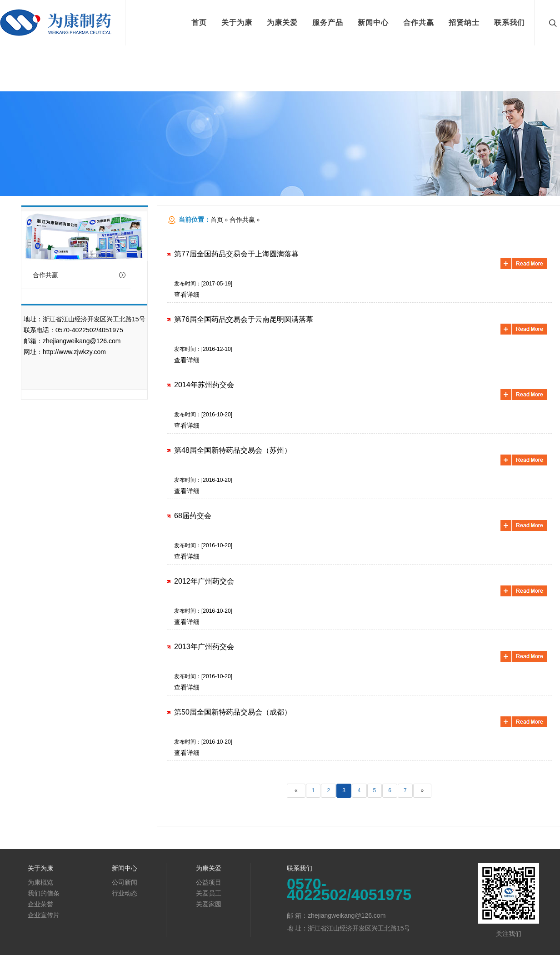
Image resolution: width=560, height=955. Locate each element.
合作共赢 (79, 275)
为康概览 (40, 882)
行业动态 (125, 893)
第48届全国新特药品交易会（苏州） (233, 450)
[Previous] (296, 791)
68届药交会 (193, 516)
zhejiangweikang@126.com (82, 341)
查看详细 (187, 295)
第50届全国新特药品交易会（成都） (233, 712)
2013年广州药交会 (204, 647)
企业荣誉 (40, 904)
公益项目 (209, 882)
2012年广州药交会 (204, 581)
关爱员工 (209, 893)
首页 (217, 220)
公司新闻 (125, 882)
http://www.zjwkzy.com (74, 352)
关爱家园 (209, 904)
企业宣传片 (44, 915)
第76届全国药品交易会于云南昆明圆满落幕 (244, 319)
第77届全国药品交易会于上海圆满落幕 (236, 254)
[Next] (422, 791)
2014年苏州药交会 (204, 385)
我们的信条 (44, 893)
